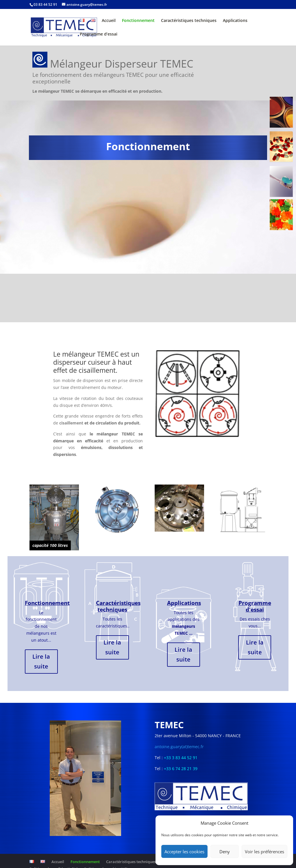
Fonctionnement (138, 21)
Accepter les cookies (184, 852)
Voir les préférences (264, 852)
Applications (235, 21)
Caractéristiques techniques (189, 21)
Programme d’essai (99, 34)
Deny (225, 852)
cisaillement (71, 423)
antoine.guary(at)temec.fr (179, 747)
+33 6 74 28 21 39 (181, 769)
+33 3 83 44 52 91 (181, 758)
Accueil (109, 21)
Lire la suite (41, 661)
